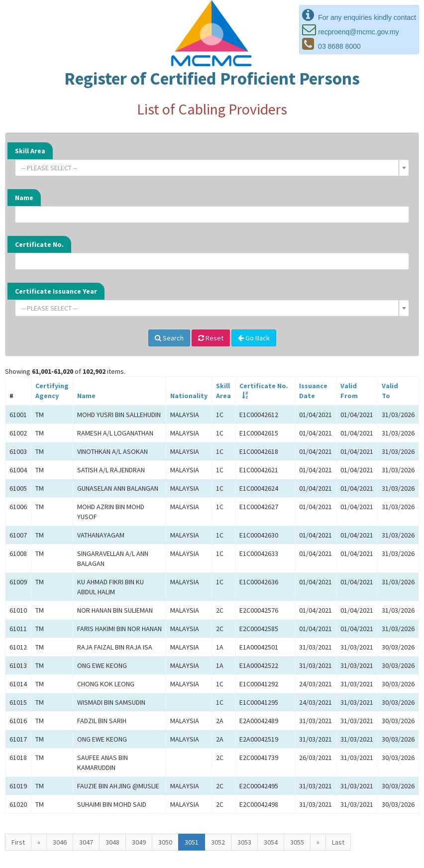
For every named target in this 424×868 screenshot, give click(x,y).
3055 (297, 842)
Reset (211, 338)
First (18, 842)
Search (169, 338)
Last (338, 842)
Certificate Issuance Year (56, 291)
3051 (192, 842)
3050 (165, 842)
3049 (139, 842)
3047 (86, 842)
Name (24, 198)
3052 (218, 842)
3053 (244, 842)
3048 (112, 842)
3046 (60, 842)
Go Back (254, 338)
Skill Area (30, 151)
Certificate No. (39, 244)
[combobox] (212, 168)
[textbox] (209, 168)
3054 (271, 842)
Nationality (189, 396)
